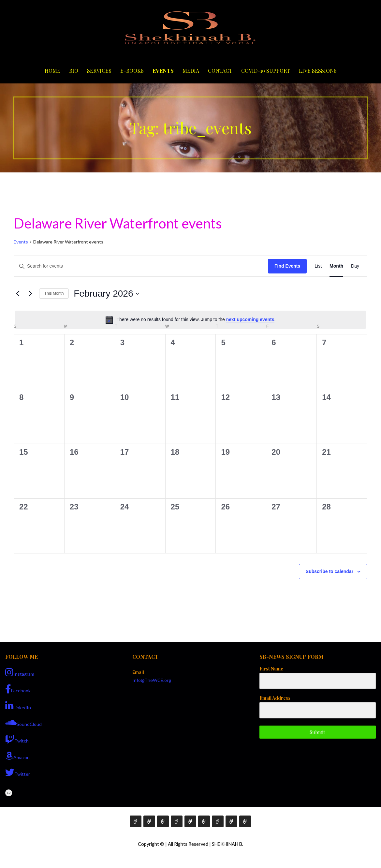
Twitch (17, 739)
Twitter (18, 772)
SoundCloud (23, 723)
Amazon (17, 756)
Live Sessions (318, 71)
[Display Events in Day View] (355, 266)
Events (163, 71)
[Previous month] (18, 294)
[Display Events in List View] (318, 266)
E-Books (132, 71)
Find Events (287, 266)
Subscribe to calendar (330, 571)
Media (191, 71)
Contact (220, 71)
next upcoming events (250, 319)
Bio (74, 71)
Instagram (20, 672)
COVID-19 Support (266, 71)
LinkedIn (18, 706)
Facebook (18, 689)
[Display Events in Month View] (336, 266)
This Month (54, 293)
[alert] (190, 320)
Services (99, 71)
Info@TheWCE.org (152, 680)
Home (52, 71)
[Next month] (30, 294)
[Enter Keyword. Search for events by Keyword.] (141, 266)
